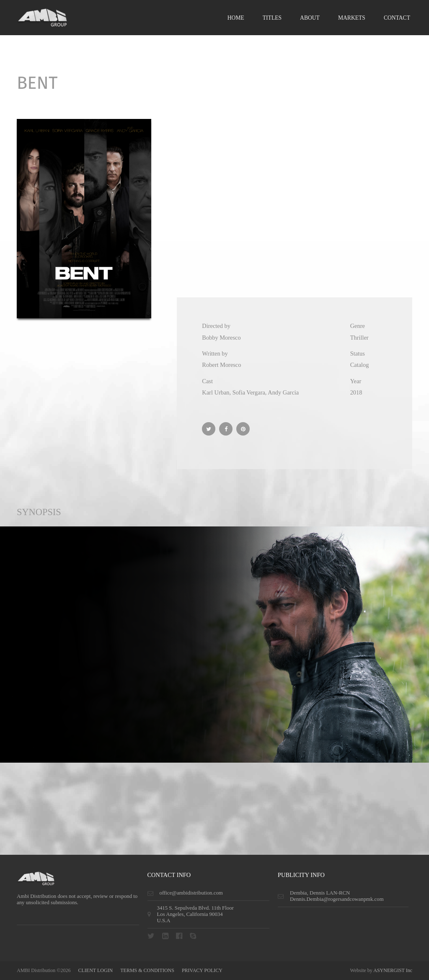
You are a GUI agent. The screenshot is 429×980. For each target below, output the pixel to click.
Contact (397, 18)
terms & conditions (147, 970)
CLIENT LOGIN (95, 970)
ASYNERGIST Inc (393, 970)
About (310, 18)
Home (236, 18)
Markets (352, 18)
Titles (272, 18)
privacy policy (202, 970)
